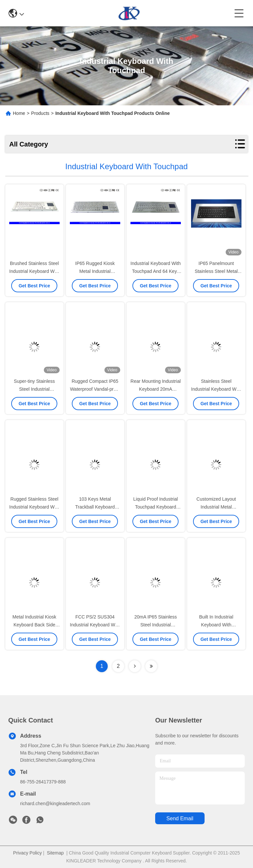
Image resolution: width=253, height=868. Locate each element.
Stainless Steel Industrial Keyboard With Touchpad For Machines (216, 389)
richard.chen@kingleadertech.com (55, 803)
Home (19, 113)
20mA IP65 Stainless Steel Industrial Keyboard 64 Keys (156, 625)
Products (40, 113)
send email (180, 818)
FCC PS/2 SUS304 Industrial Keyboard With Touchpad (95, 625)
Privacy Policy (28, 853)
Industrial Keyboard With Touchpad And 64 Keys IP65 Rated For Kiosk (156, 271)
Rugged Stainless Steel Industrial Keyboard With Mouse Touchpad (34, 507)
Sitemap (55, 853)
